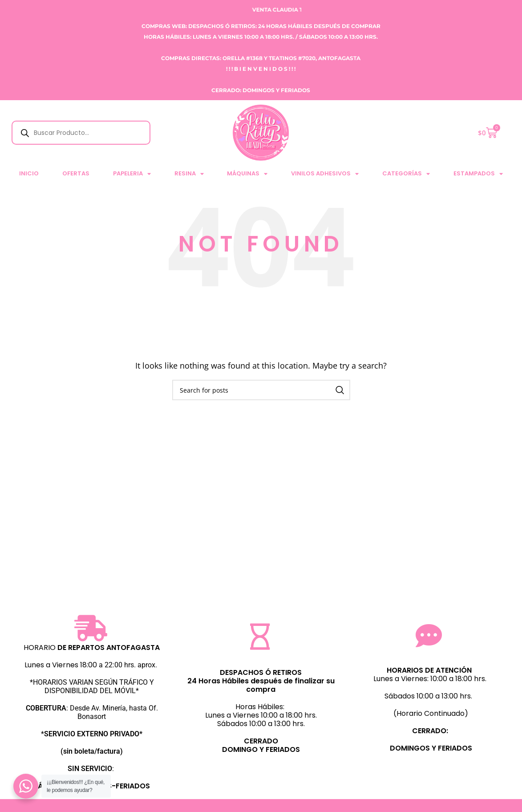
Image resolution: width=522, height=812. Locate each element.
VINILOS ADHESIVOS (325, 174)
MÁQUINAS (247, 174)
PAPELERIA (132, 174)
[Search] (261, 390)
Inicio (29, 173)
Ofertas (76, 173)
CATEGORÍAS (406, 174)
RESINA (189, 174)
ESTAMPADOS (478, 174)
